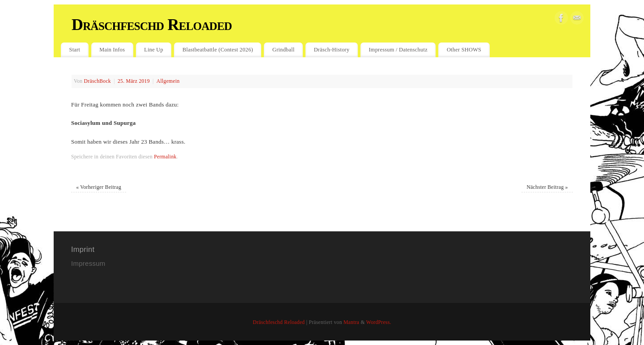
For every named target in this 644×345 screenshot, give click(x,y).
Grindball (284, 50)
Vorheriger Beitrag (99, 187)
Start (75, 50)
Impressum (89, 263)
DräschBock (97, 81)
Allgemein (168, 81)
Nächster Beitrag (547, 187)
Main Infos (112, 50)
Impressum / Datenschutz (398, 50)
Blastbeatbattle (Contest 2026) (218, 50)
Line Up (154, 50)
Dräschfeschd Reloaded (152, 25)
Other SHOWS (464, 50)
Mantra (351, 322)
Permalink (165, 157)
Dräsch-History (332, 50)
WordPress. (379, 322)
